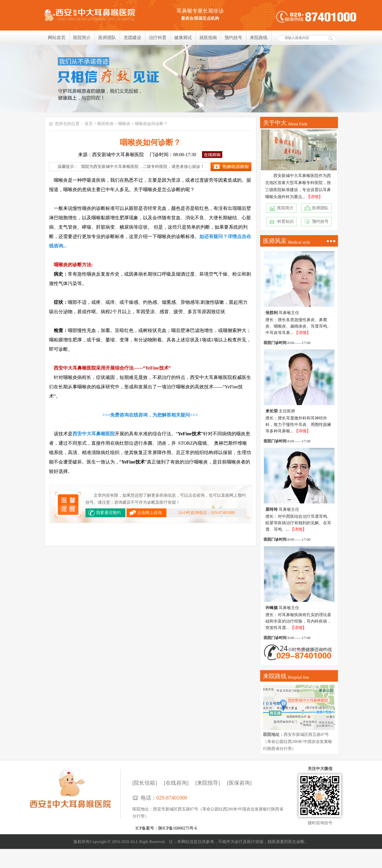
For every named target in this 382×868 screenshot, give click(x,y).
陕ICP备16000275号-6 (177, 828)
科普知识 (285, 221)
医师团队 (107, 38)
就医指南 (208, 38)
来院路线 (259, 38)
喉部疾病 (105, 124)
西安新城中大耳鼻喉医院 (75, 794)
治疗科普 (158, 38)
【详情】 (314, 197)
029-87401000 (172, 798)
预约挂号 (233, 38)
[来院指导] (208, 783)
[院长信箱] (145, 783)
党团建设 (132, 38)
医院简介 (82, 38)
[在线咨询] (176, 783)
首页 (89, 124)
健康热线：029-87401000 (316, 17)
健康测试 (183, 38)
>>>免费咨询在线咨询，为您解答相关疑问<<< (150, 415)
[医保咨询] (239, 783)
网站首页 (57, 38)
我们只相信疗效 (191, 79)
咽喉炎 (124, 124)
